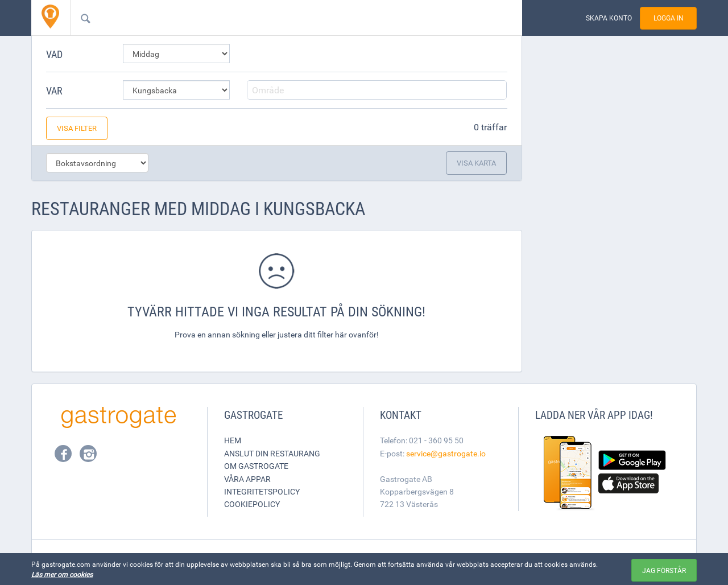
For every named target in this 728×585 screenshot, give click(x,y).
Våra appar (247, 479)
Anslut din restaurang (272, 453)
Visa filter (77, 128)
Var (54, 90)
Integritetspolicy (262, 491)
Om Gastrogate (256, 466)
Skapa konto (609, 18)
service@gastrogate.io (446, 453)
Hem (233, 440)
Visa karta (476, 163)
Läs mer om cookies (62, 574)
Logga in (669, 18)
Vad (54, 54)
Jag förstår (664, 570)
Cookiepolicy (252, 504)
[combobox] (278, 18)
